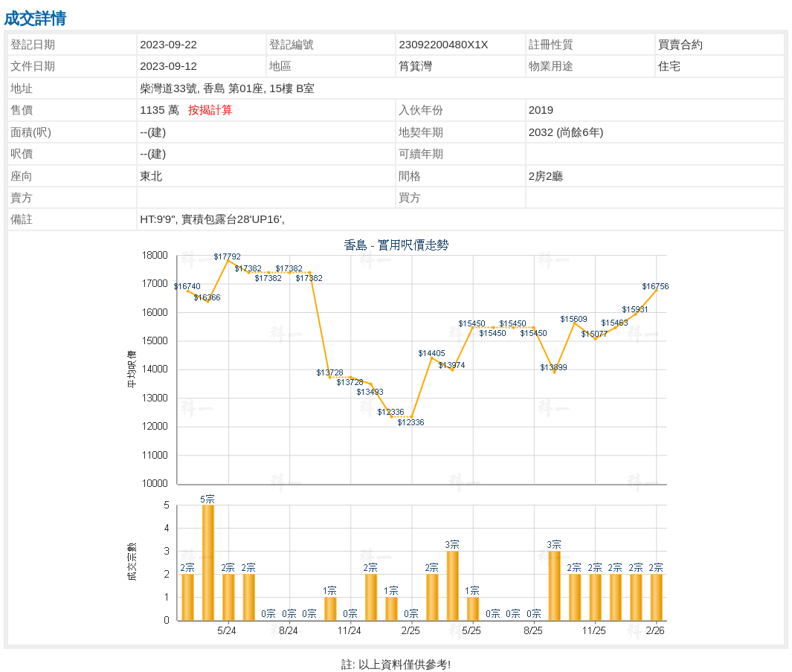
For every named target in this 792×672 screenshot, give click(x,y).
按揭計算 (210, 110)
